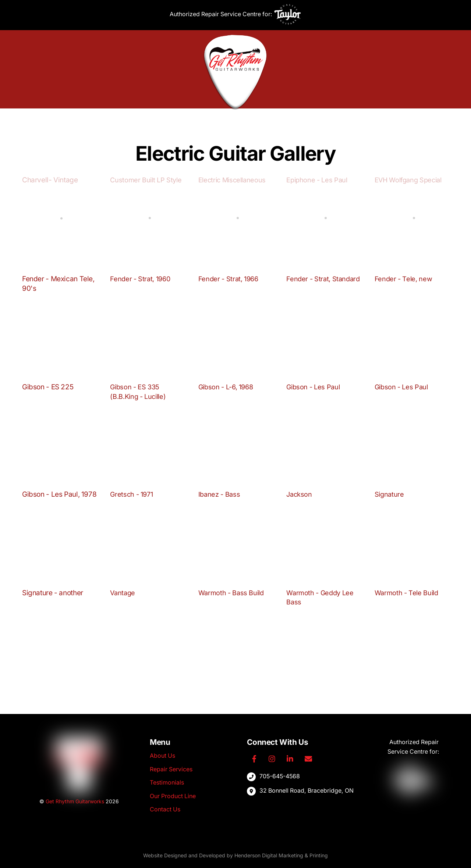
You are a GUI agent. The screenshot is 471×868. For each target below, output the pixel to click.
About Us (157, 120)
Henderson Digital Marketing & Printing (281, 856)
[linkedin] (291, 758)
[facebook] (254, 758)
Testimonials (167, 783)
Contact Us (311, 120)
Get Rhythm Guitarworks (75, 801)
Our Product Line (261, 120)
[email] (309, 758)
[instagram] (273, 758)
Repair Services (203, 120)
